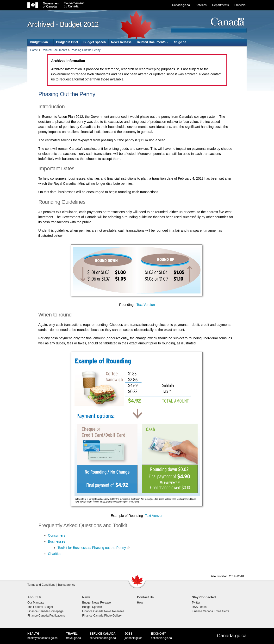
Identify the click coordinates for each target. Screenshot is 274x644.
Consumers (57, 535)
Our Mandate (36, 603)
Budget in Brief (67, 42)
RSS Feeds (199, 607)
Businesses (57, 541)
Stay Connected (204, 597)
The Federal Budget (40, 607)
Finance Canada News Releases (103, 611)
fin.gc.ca (180, 42)
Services (201, 5)
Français (240, 5)
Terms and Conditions (41, 585)
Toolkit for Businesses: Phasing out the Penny (92, 548)
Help (140, 603)
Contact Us (145, 597)
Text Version (146, 305)
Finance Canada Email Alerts (210, 611)
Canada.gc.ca (181, 5)
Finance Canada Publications (46, 616)
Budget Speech (95, 42)
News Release (121, 42)
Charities (55, 554)
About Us (34, 597)
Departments (221, 5)
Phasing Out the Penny (86, 50)
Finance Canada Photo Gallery (102, 616)
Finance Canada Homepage (45, 611)
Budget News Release (97, 603)
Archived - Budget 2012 (63, 24)
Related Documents (54, 50)
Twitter (196, 603)
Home (34, 50)
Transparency (66, 585)
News (86, 597)
